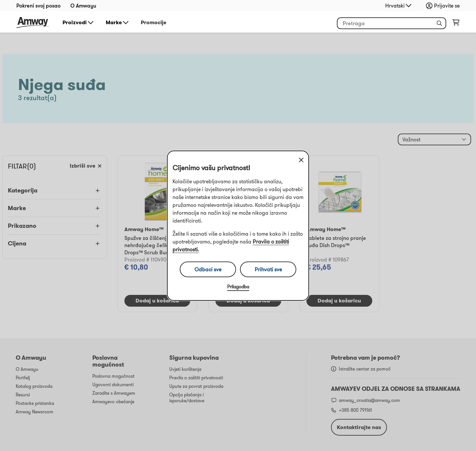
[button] (439, 23)
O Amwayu (83, 6)
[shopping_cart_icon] (456, 24)
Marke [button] (118, 23)
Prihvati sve (268, 269)
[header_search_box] (392, 23)
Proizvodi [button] (79, 23)
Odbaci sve (208, 269)
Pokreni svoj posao (38, 6)
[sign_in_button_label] (444, 6)
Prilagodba (238, 287)
